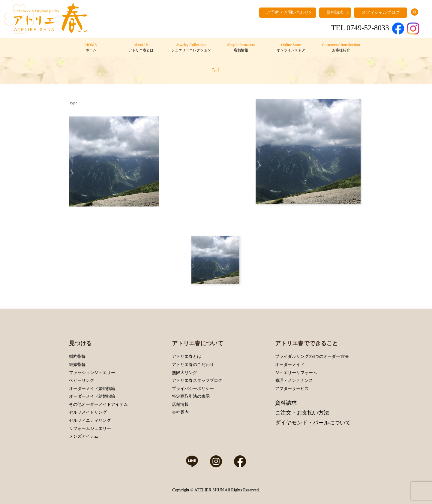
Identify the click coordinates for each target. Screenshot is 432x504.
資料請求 (335, 12)
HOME (91, 48)
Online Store (291, 48)
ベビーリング (82, 380)
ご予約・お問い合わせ (288, 12)
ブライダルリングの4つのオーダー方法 (312, 356)
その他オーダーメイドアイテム (98, 404)
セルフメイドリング (88, 412)
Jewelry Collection (191, 48)
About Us (141, 48)
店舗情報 (180, 404)
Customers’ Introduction (341, 48)
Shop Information (241, 48)
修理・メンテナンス (294, 380)
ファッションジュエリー (92, 373)
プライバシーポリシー (193, 389)
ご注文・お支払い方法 (302, 413)
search (415, 12)
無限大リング (184, 373)
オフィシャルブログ (381, 12)
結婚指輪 (77, 365)
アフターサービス (292, 389)
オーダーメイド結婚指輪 (92, 396)
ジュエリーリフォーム (296, 373)
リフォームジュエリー (90, 429)
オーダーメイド (290, 365)
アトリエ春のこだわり (193, 365)
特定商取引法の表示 (191, 396)
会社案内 (180, 412)
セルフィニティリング (90, 420)
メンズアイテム (84, 436)
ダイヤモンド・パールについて (313, 423)
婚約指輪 (77, 356)
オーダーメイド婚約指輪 (92, 389)
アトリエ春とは (187, 356)
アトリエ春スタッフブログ (197, 380)
